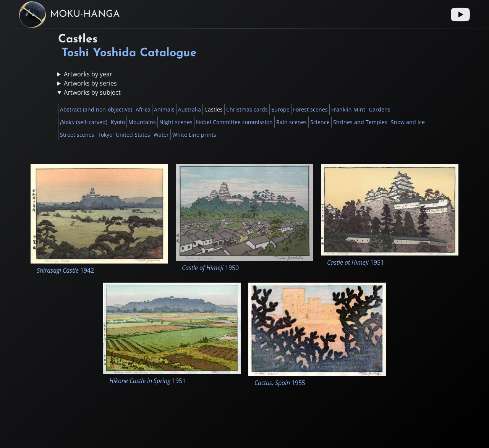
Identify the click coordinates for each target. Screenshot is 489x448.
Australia (189, 109)
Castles (214, 109)
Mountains (142, 122)
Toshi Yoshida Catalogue (129, 53)
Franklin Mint (348, 109)
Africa (143, 109)
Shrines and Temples (360, 122)
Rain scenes (291, 122)
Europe (280, 109)
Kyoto (118, 122)
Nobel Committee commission (234, 122)
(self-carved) (84, 122)
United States (133, 135)
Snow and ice (408, 122)
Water (161, 135)
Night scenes (176, 122)
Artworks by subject (92, 92)
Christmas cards (247, 109)
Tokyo (105, 135)
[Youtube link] (460, 15)
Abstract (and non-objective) (96, 109)
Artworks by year (88, 74)
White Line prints (194, 135)
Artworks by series (90, 83)
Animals (164, 109)
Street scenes (77, 135)
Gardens (380, 109)
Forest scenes (310, 109)
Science (320, 122)
